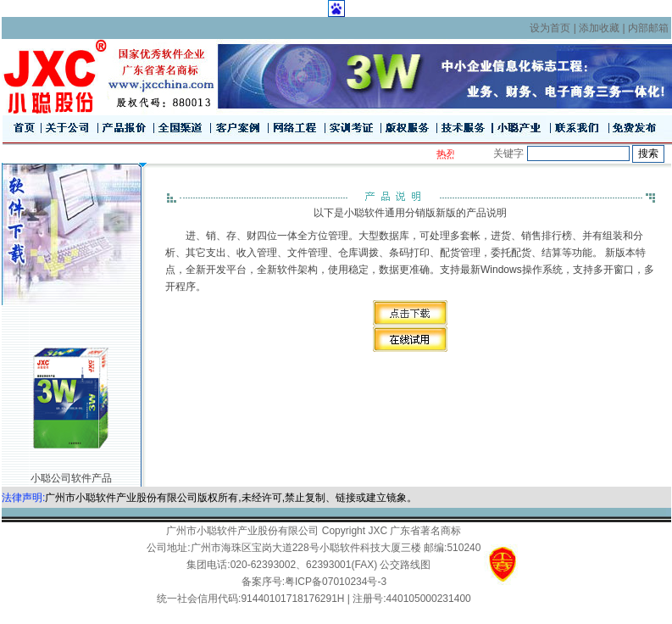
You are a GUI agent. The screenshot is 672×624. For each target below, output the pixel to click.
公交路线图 (405, 565)
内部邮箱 (648, 28)
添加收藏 (599, 28)
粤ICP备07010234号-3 (336, 582)
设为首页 (550, 28)
